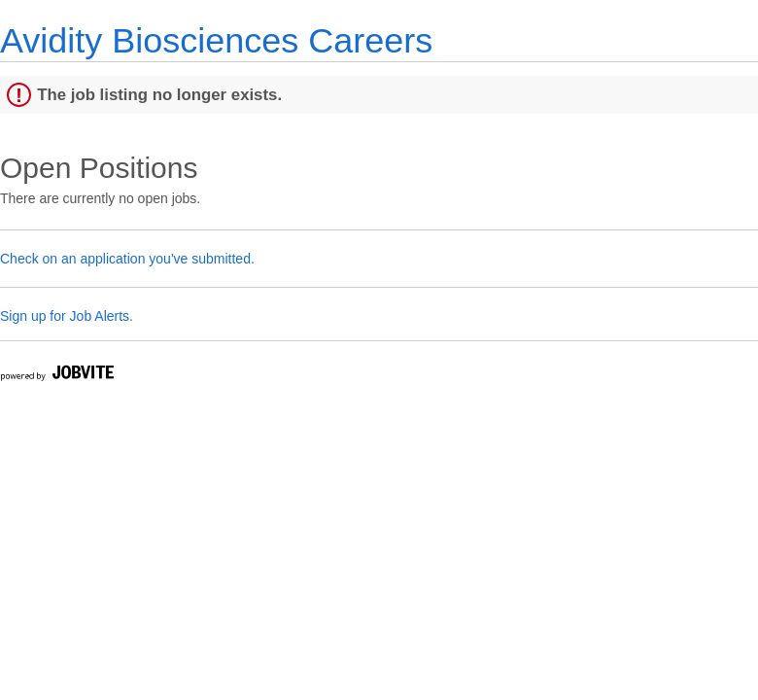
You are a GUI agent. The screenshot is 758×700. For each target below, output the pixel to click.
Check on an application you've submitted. (127, 259)
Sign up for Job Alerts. (67, 316)
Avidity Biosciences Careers (216, 40)
